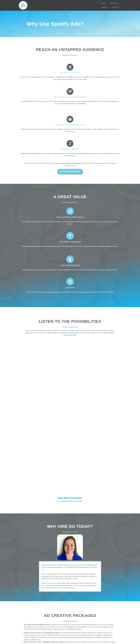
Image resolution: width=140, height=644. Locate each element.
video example (57, 480)
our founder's (58, 401)
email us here (49, 592)
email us (92, 588)
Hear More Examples (70, 312)
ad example (63, 446)
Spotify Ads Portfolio (69, 249)
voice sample (85, 462)
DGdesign (48, 401)
